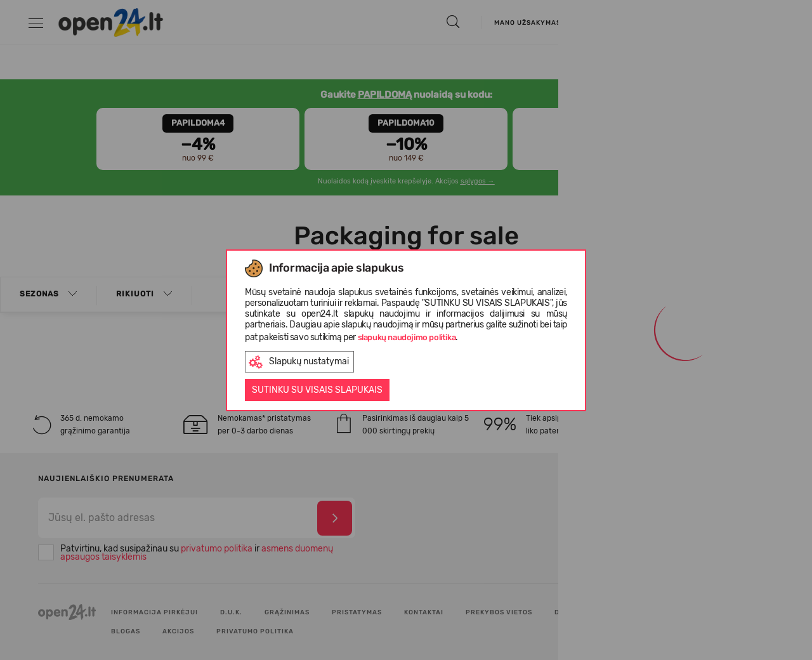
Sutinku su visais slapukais (317, 390)
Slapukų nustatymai (299, 362)
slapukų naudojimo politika (407, 337)
